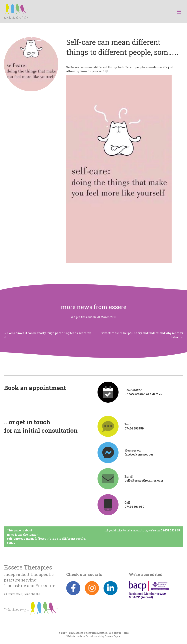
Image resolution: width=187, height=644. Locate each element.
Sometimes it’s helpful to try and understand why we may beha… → (142, 335)
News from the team (22, 535)
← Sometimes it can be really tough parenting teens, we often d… (48, 335)
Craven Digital (113, 636)
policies (123, 633)
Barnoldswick (93, 636)
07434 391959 (170, 530)
